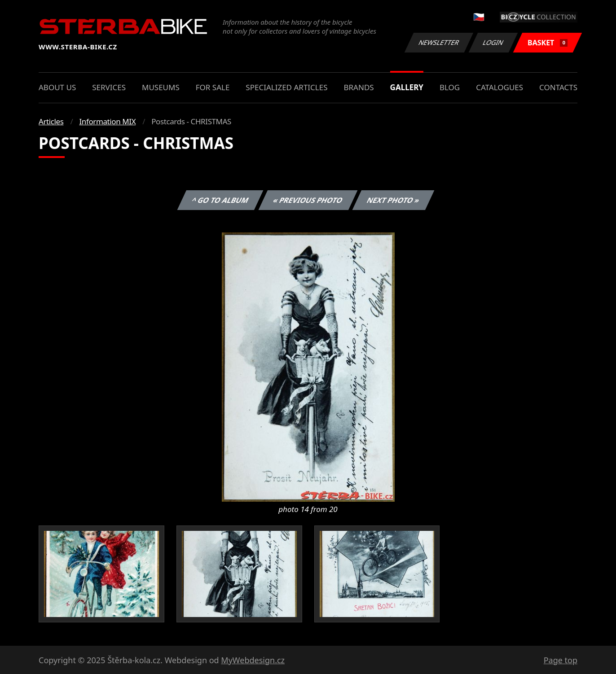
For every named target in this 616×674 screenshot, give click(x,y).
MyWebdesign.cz (253, 660)
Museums (161, 87)
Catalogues (499, 87)
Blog (450, 87)
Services (109, 87)
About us (57, 87)
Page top (561, 660)
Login (493, 42)
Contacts (558, 87)
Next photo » (393, 200)
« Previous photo (308, 200)
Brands (359, 87)
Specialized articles (286, 87)
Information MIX (107, 121)
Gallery (407, 87)
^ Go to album (220, 200)
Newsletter (439, 42)
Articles (51, 121)
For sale (213, 87)
